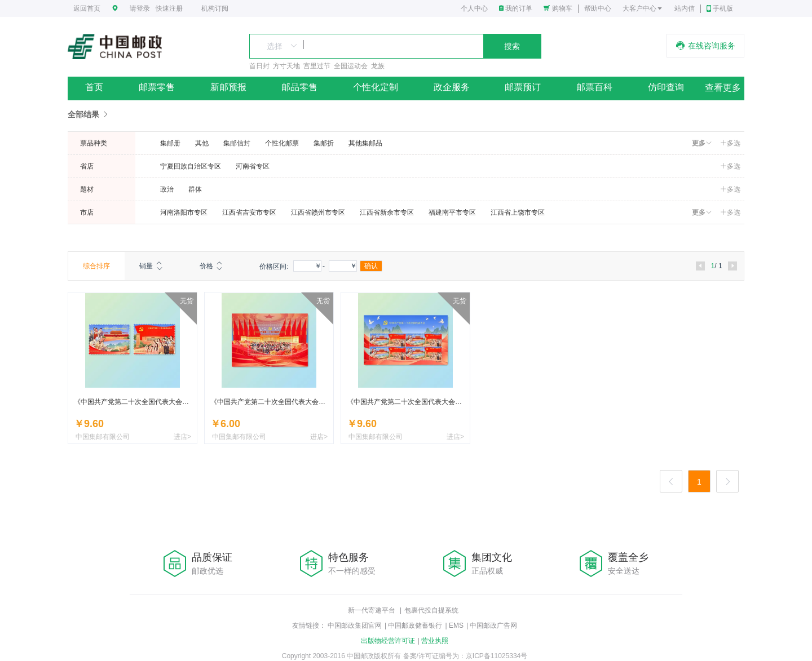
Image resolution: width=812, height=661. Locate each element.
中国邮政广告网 (493, 625)
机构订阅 (215, 8)
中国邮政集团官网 (355, 625)
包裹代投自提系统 (431, 610)
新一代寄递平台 (372, 610)
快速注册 (169, 8)
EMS (456, 625)
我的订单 (519, 8)
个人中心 (474, 8)
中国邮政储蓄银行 (415, 625)
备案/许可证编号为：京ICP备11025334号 (465, 656)
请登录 (140, 8)
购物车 (562, 8)
